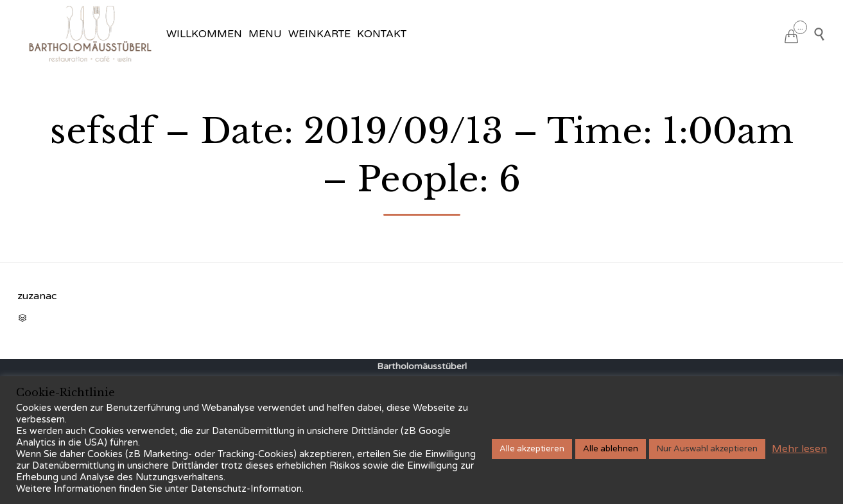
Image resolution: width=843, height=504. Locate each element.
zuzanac (37, 296)
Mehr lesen (799, 449)
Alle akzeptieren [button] (532, 449)
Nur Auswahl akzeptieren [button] (707, 449)
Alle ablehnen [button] (611, 449)
